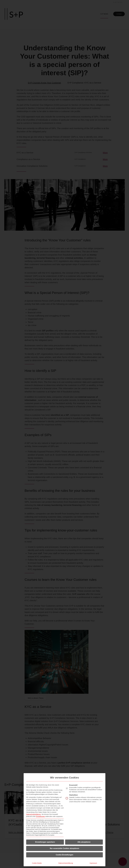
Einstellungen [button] (41, 816)
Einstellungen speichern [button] (45, 842)
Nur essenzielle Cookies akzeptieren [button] (64, 848)
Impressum (93, 863)
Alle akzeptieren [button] (84, 842)
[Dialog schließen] (103, 776)
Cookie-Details (37, 863)
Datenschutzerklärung (33, 814)
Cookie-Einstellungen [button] (64, 855)
